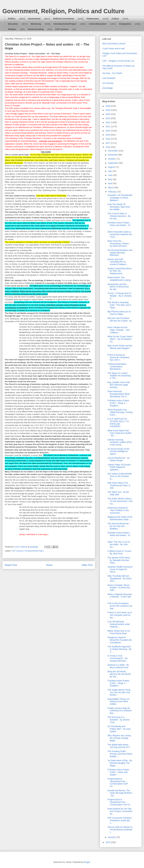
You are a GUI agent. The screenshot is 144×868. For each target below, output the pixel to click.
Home (49, 565)
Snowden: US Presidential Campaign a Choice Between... (120, 198)
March (111, 187)
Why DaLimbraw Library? (114, 44)
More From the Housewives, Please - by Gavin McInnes (119, 244)
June (111, 175)
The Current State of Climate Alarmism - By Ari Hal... (119, 216)
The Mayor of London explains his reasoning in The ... (119, 376)
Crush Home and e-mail (113, 49)
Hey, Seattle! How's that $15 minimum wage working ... (119, 385)
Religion (12, 29)
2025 (108, 110)
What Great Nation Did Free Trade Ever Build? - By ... (119, 433)
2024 (108, 114)
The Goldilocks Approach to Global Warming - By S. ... (119, 649)
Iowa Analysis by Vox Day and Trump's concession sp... (120, 811)
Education (13, 24)
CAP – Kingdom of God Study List (118, 61)
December (113, 151)
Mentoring (36, 24)
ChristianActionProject (65, 24)
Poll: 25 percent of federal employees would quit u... (120, 820)
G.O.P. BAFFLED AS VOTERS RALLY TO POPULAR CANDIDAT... (118, 423)
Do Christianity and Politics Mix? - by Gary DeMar (119, 729)
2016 (108, 147)
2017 (108, 143)
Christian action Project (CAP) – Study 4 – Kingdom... (118, 403)
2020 (108, 131)
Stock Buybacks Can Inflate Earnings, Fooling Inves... (120, 412)
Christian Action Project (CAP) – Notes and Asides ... (118, 772)
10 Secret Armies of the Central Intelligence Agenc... (118, 451)
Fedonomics (93, 19)
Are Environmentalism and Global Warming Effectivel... (120, 253)
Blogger (87, 862)
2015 (108, 842)
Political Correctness (64, 19)
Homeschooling (36, 29)
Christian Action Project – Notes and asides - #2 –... (119, 535)
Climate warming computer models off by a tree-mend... (120, 442)
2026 (108, 106)
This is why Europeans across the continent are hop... (120, 606)
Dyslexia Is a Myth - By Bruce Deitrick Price (118, 666)
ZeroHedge (108, 88)
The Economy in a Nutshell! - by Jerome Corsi (119, 720)
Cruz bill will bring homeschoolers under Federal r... (119, 624)
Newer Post (11, 565)
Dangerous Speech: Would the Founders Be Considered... (120, 640)
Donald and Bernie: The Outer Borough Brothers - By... (120, 793)
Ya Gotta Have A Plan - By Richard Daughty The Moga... (120, 763)
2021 (108, 126)
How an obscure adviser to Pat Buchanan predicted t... (120, 830)
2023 (108, 118)
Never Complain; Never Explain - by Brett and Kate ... (119, 588)
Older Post (87, 565)
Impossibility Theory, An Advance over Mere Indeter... (119, 702)
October (112, 159)
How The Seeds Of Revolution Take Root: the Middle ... (119, 207)
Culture (115, 19)
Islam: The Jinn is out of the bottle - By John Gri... (119, 544)
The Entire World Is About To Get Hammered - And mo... (120, 501)
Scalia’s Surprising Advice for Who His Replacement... (120, 271)
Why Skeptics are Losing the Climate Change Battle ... (119, 738)
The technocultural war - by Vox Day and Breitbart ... (119, 526)
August (112, 167)
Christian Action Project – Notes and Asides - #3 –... (119, 225)
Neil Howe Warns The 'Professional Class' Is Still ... (119, 485)
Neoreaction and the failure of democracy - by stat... (119, 287)
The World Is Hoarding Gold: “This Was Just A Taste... (119, 305)
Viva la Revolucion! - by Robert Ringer (118, 459)
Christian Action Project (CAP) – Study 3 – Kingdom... (118, 683)
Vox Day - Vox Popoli (112, 73)
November (113, 155)
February (112, 192)
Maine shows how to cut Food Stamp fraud (119, 632)
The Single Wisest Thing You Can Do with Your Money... (119, 692)
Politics (12, 19)
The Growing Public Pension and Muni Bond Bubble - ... (120, 754)
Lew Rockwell (109, 78)
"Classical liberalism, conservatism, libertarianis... (117, 367)
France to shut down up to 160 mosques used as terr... (120, 615)
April (110, 183)
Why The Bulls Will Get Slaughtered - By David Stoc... (119, 579)
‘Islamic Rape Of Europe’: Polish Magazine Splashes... (119, 467)
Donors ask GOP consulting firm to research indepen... (118, 262)
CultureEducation (98, 24)
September (113, 163)
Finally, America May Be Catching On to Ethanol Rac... (120, 711)
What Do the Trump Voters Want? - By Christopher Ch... (120, 339)
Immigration (125, 24)
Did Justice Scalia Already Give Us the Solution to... (120, 476)
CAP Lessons (62, 29)
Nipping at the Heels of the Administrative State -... (120, 518)
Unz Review (108, 83)
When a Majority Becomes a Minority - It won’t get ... (120, 597)
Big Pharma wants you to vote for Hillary (119, 313)
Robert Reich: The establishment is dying (119, 279)
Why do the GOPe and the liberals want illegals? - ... (120, 348)
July (110, 171)
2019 (108, 135)
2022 (108, 122)
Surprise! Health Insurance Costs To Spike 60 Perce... (120, 569)
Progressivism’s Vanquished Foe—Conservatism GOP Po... (118, 783)
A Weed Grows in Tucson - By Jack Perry (120, 552)
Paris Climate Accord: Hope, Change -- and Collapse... (118, 330)
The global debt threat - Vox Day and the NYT (119, 746)
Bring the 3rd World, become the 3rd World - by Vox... (120, 674)
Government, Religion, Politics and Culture (63, 11)
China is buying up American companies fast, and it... (118, 357)
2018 (108, 139)
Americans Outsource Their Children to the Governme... (118, 510)
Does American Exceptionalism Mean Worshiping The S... (119, 394)
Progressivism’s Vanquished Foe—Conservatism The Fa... (120, 802)
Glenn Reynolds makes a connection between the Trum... (120, 234)
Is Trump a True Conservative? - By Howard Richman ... (118, 658)
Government (34, 19)
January (112, 837)
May (110, 179)
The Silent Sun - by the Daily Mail (118, 493)
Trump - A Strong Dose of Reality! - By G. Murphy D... (120, 296)
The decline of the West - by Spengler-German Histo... (119, 560)
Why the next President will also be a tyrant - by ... (120, 321)
